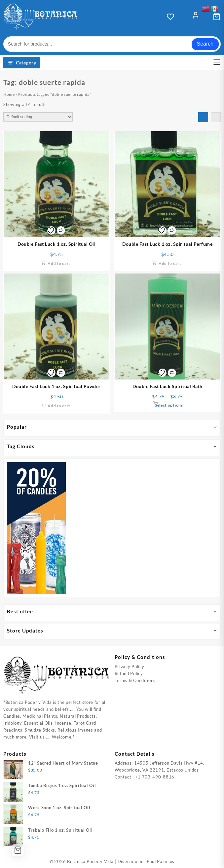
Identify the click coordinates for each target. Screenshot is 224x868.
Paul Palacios (161, 861)
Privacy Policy (130, 667)
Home (9, 94)
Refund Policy (129, 673)
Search (205, 44)
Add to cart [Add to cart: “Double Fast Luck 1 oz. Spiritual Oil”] (59, 263)
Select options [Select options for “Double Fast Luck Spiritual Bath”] (169, 405)
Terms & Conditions (135, 680)
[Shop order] (38, 117)
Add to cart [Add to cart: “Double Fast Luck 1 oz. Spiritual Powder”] (59, 406)
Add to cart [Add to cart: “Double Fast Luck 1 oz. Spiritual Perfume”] (170, 263)
